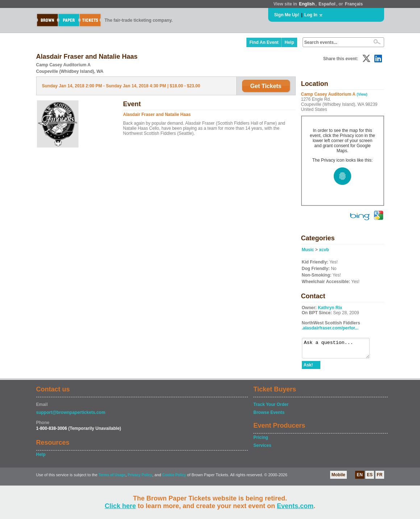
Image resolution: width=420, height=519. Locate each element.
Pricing (261, 441)
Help (289, 42)
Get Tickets (266, 86)
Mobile (338, 478)
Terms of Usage (112, 478)
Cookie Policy (174, 478)
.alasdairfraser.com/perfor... (330, 328)
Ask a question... (339, 350)
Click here (120, 506)
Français (354, 4)
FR (380, 478)
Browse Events (269, 416)
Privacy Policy (140, 478)
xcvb (324, 250)
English (307, 4)
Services (262, 449)
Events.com (295, 506)
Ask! (308, 368)
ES (370, 478)
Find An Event (264, 42)
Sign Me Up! (287, 15)
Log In (311, 15)
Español (327, 4)
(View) (362, 94)
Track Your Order (271, 408)
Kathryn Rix (330, 308)
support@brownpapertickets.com (71, 416)
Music (308, 250)
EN (360, 478)
